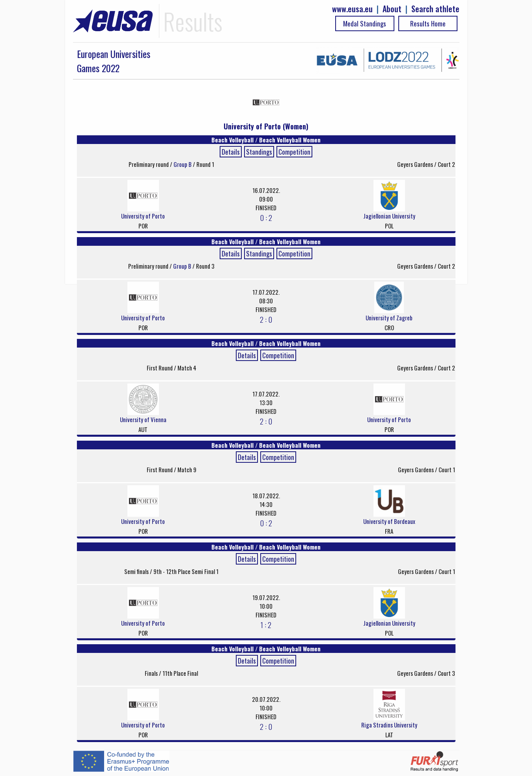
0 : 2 (266, 217)
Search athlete (435, 9)
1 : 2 (266, 625)
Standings (259, 152)
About (392, 9)
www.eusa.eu (352, 9)
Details (231, 152)
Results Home (428, 23)
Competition (294, 152)
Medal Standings (365, 23)
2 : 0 (266, 319)
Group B (183, 164)
